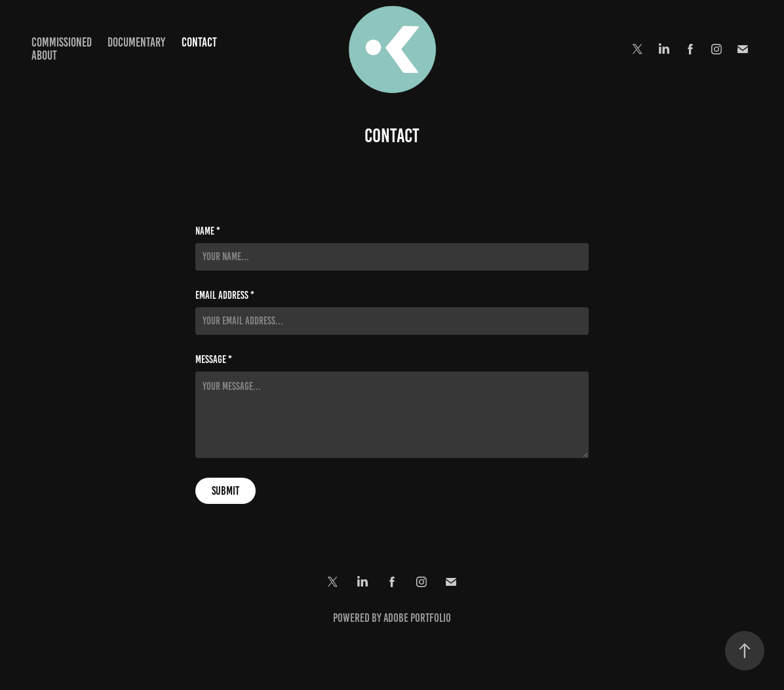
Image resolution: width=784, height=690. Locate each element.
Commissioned (62, 42)
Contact (199, 42)
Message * (214, 360)
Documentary (136, 42)
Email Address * (225, 296)
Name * (208, 231)
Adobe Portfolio (417, 618)
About (44, 55)
